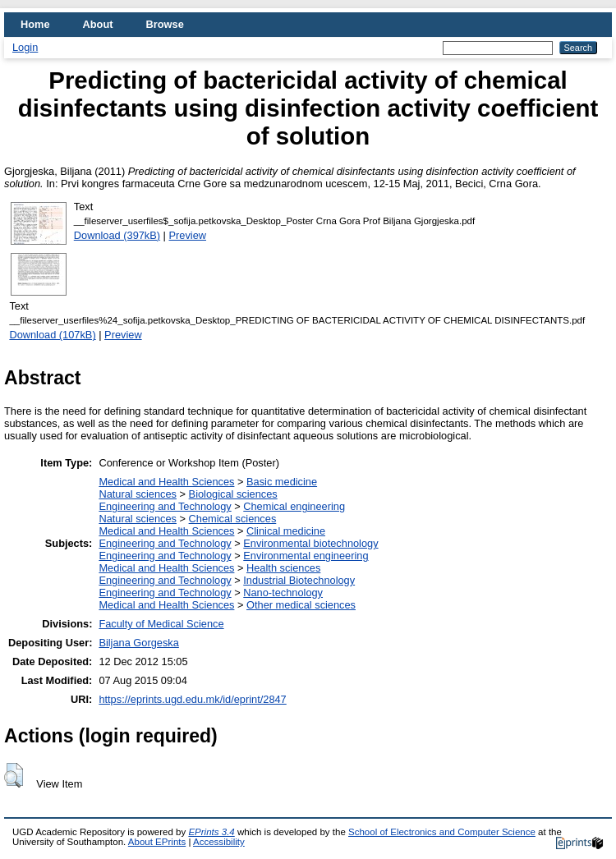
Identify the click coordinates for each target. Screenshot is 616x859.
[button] (14, 775)
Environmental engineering (306, 556)
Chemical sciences (233, 519)
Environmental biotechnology (310, 543)
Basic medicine (282, 482)
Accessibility (219, 842)
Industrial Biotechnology (299, 580)
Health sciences (283, 568)
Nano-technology (283, 593)
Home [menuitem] (35, 24)
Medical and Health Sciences (166, 482)
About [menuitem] (98, 24)
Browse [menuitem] (165, 24)
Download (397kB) (117, 235)
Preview (188, 235)
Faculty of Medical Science (161, 624)
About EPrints (157, 842)
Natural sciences (138, 494)
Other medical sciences (301, 605)
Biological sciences (233, 494)
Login (25, 47)
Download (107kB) (52, 335)
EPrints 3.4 (211, 832)
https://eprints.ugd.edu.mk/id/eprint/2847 (192, 699)
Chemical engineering (294, 506)
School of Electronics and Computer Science (442, 832)
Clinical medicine (286, 531)
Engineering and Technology (165, 506)
